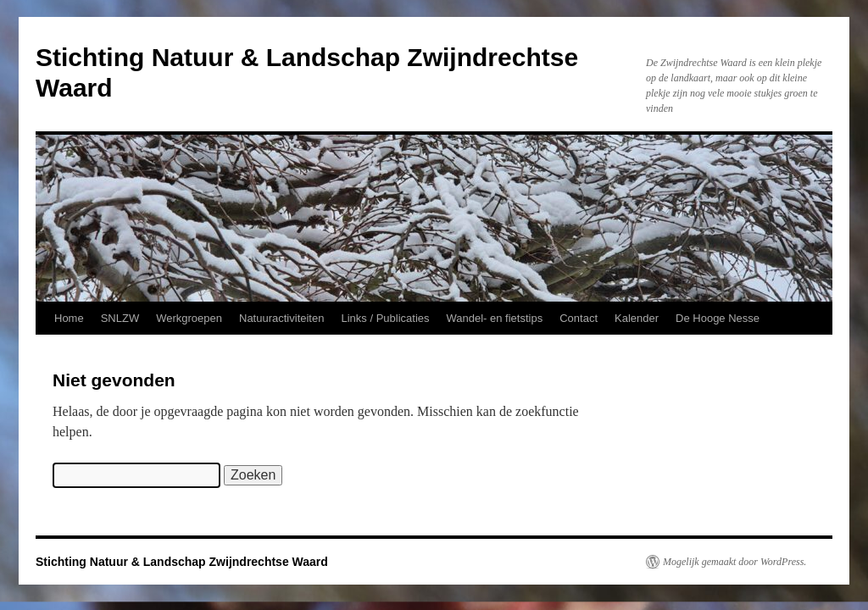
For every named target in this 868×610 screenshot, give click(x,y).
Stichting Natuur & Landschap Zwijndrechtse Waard (182, 562)
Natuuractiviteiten (281, 318)
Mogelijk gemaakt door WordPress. (734, 562)
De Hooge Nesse (718, 318)
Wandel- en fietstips (495, 318)
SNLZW (120, 318)
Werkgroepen (189, 318)
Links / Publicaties (385, 318)
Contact (579, 318)
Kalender (637, 318)
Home (69, 318)
